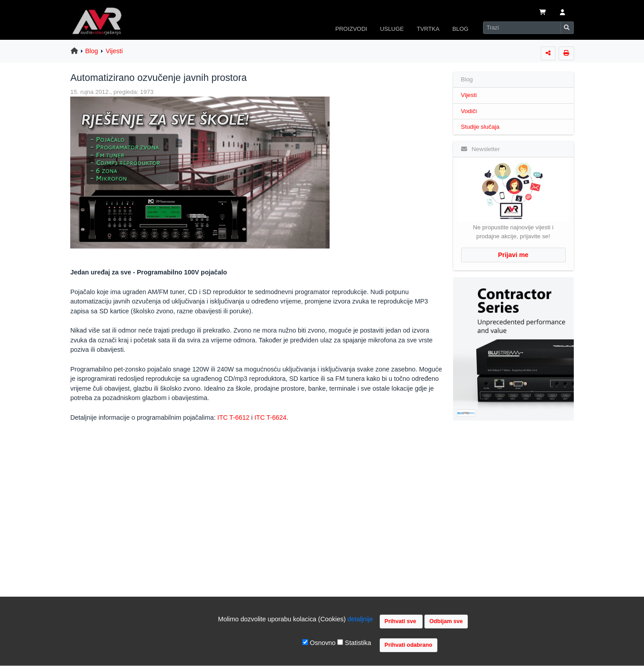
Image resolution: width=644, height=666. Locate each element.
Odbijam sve (446, 621)
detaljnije (360, 619)
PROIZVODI (351, 29)
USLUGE (392, 29)
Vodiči (469, 111)
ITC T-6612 (233, 417)
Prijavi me (513, 255)
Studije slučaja (480, 127)
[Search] (522, 28)
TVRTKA (428, 29)
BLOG (460, 29)
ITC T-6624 (271, 417)
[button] (562, 13)
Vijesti (114, 51)
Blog (92, 51)
